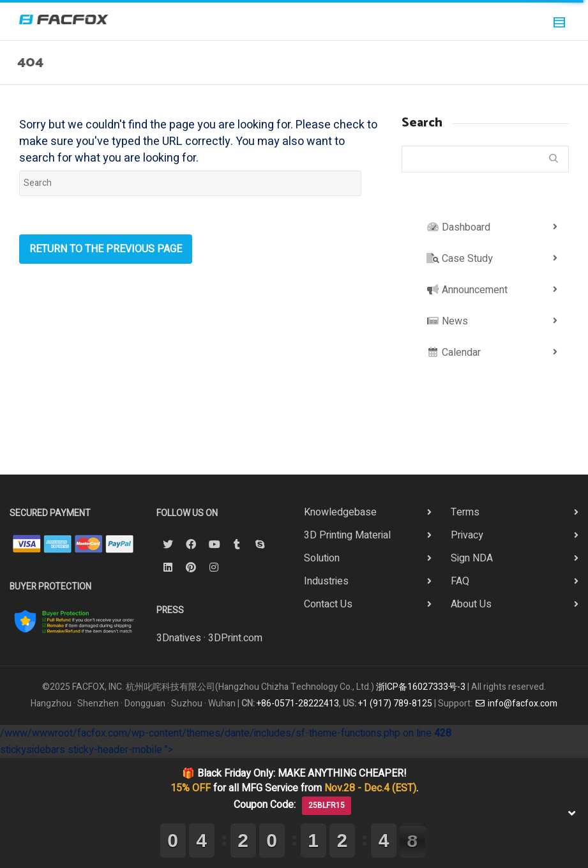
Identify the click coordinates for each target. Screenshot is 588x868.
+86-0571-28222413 (298, 704)
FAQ (460, 581)
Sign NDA (472, 558)
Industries (326, 581)
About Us (471, 604)
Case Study (460, 259)
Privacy (467, 535)
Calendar (454, 353)
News (447, 321)
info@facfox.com (516, 704)
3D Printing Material (347, 535)
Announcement (467, 290)
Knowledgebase (340, 512)
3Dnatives (179, 638)
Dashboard (458, 227)
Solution (322, 558)
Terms (465, 512)
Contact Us (328, 604)
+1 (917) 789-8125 (395, 704)
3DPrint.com (235, 638)
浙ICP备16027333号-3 (421, 687)
